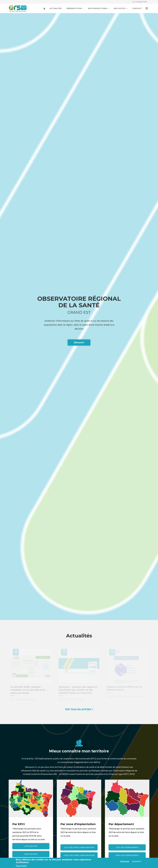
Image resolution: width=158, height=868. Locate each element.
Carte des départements (127, 855)
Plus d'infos (21, 866)
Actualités (56, 8)
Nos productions (98, 8)
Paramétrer (137, 861)
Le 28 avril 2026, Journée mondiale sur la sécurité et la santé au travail (28, 690)
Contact (137, 8)
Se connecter (140, 2)
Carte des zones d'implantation (79, 855)
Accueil (45, 9)
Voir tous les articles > (79, 709)
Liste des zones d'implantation (79, 847)
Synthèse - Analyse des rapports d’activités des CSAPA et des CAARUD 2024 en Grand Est (78, 690)
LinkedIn (147, 9)
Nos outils (120, 8)
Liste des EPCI (31, 846)
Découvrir (79, 342)
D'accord (125, 862)
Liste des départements (127, 847)
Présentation (75, 8)
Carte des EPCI (31, 854)
